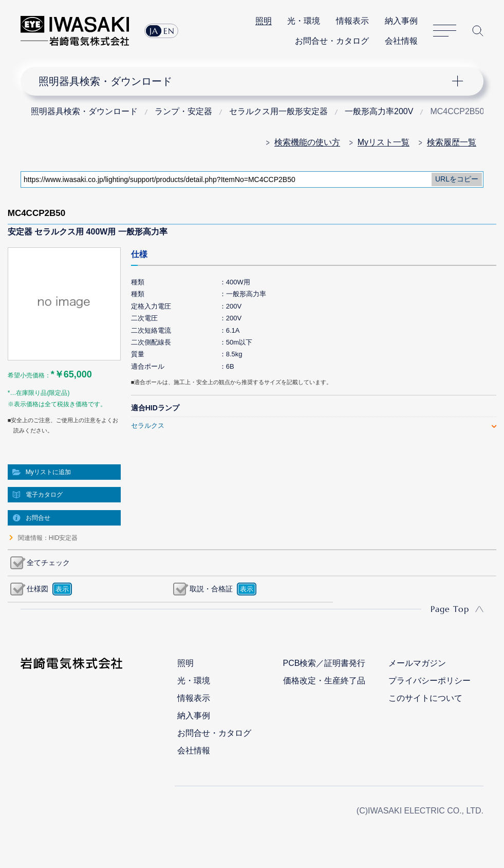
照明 (264, 21)
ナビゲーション (245, 81)
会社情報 (401, 41)
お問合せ (38, 518)
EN (169, 31)
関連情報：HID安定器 (48, 538)
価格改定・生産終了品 (324, 681)
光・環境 (304, 21)
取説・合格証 (211, 589)
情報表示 (352, 21)
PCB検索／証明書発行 (324, 663)
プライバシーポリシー (430, 681)
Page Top (450, 609)
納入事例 (401, 21)
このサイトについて (425, 698)
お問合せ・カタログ (332, 41)
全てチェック (48, 563)
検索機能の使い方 (307, 142)
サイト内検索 (478, 31)
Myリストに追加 (48, 472)
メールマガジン (417, 663)
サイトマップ (445, 31)
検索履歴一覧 (452, 142)
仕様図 (38, 589)
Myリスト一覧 (384, 142)
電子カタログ (44, 495)
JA (154, 31)
